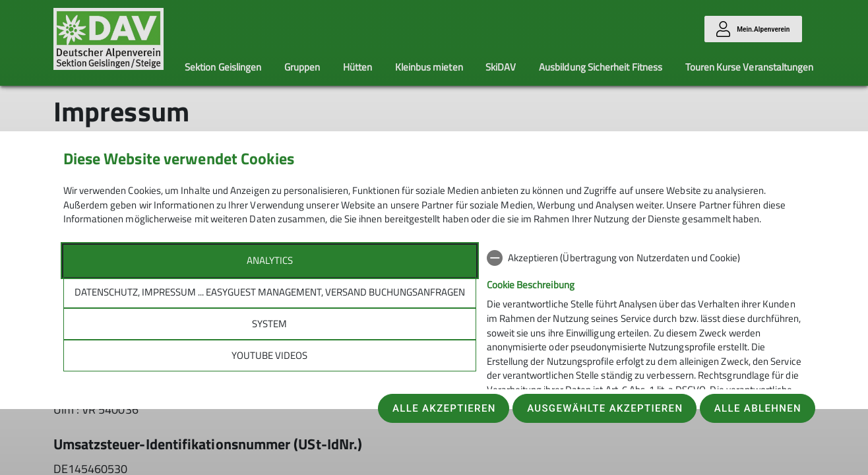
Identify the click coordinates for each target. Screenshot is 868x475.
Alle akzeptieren (444, 408)
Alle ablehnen (758, 408)
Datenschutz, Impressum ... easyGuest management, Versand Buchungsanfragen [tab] (270, 292)
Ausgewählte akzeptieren (605, 408)
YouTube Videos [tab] (269, 355)
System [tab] (269, 324)
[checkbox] (646, 258)
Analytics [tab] (270, 260)
